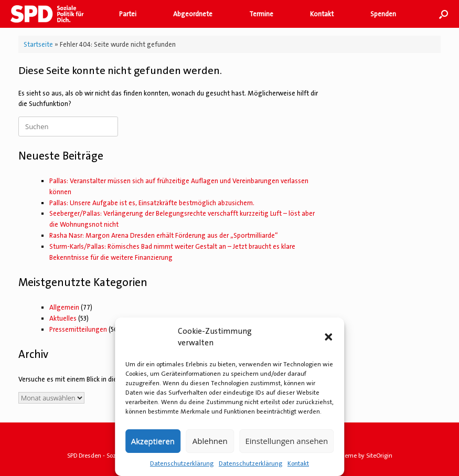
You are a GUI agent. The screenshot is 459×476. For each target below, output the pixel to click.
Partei (128, 14)
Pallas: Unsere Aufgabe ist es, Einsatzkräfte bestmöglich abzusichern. (152, 203)
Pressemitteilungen (78, 329)
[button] (328, 337)
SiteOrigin (379, 456)
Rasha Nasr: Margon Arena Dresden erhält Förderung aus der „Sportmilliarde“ (164, 235)
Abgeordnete (193, 14)
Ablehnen (210, 441)
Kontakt (298, 463)
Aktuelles (63, 318)
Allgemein (64, 307)
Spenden (383, 14)
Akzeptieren (153, 441)
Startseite (38, 44)
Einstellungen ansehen (286, 441)
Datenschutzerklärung (182, 463)
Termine (261, 14)
